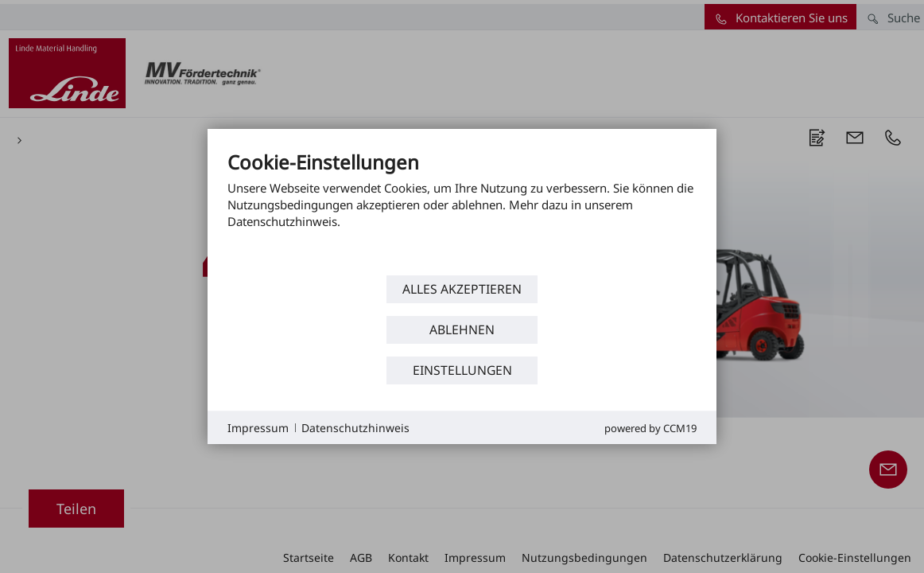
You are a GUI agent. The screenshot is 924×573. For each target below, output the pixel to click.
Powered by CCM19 (650, 428)
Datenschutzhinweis (355, 428)
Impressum (258, 428)
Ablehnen (462, 329)
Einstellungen (462, 370)
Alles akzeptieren (462, 289)
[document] (462, 211)
